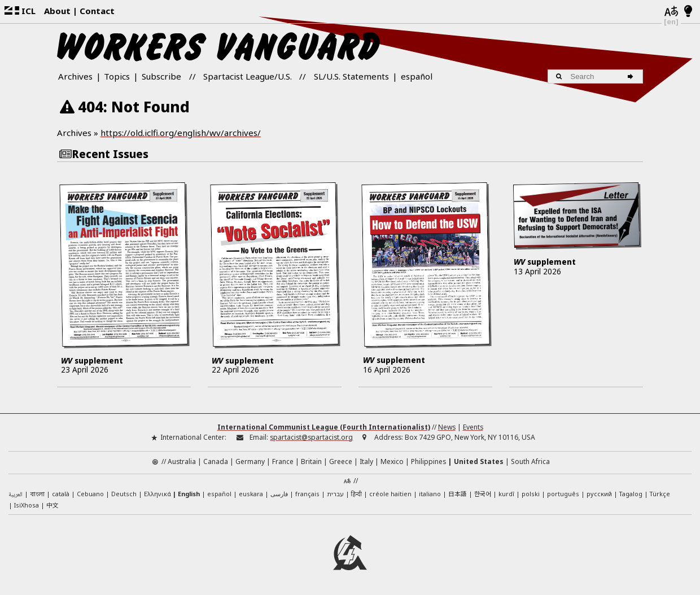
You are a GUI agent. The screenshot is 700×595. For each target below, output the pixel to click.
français (307, 494)
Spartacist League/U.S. (248, 76)
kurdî (506, 494)
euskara (251, 494)
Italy (366, 461)
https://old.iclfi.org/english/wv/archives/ (181, 133)
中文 (53, 505)
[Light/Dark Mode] (688, 12)
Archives (75, 76)
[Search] (632, 76)
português (563, 494)
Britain (311, 461)
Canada (216, 461)
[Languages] (671, 12)
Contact (97, 11)
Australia (182, 461)
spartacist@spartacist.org (311, 437)
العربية (16, 495)
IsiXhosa (27, 505)
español (417, 76)
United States (479, 461)
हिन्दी (356, 494)
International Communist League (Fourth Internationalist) (324, 427)
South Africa (530, 461)
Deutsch (124, 494)
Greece (341, 461)
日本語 (458, 493)
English (189, 494)
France (283, 461)
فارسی (279, 494)
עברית (335, 494)
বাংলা (37, 495)
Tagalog (631, 494)
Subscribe (161, 76)
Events (473, 427)
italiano (430, 494)
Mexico (392, 461)
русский (599, 494)
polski (531, 494)
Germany (250, 461)
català (61, 494)
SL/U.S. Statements (351, 76)
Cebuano (90, 494)
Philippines (428, 461)
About (57, 11)
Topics (117, 76)
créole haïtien (390, 494)
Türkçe (660, 494)
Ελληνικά (158, 494)
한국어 (483, 493)
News (447, 427)
